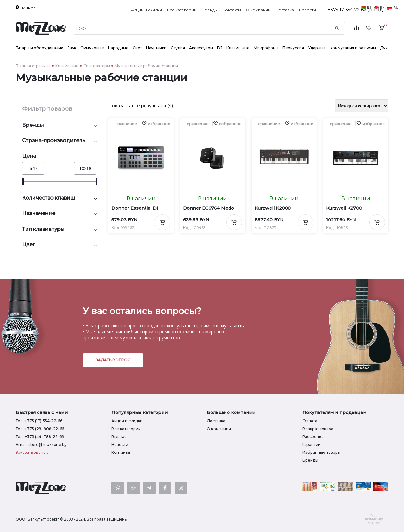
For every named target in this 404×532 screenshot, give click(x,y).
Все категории (182, 10)
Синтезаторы (97, 66)
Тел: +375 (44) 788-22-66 (40, 437)
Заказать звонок (32, 452)
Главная (119, 437)
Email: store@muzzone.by (41, 444)
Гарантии (312, 444)
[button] (156, 124)
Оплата (310, 421)
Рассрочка (313, 437)
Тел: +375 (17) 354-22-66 (39, 421)
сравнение (126, 124)
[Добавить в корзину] (163, 222)
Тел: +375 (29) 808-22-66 (40, 429)
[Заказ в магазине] (362, 106)
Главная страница (33, 66)
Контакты (232, 10)
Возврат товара (318, 429)
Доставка (285, 10)
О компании (258, 10)
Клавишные (67, 66)
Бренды (210, 10)
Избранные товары (321, 452)
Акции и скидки (146, 10)
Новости (307, 10)
